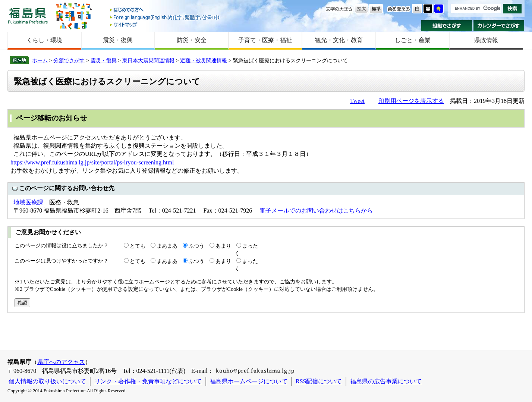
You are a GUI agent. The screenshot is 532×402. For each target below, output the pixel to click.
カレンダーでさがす (499, 26)
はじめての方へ (165, 10)
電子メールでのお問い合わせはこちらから (316, 211)
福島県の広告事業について (386, 381)
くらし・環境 (44, 40)
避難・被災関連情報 (204, 60)
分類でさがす (69, 60)
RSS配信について (319, 381)
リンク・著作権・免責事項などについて (148, 381)
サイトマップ (165, 24)
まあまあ (167, 246)
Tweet (357, 101)
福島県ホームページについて (249, 381)
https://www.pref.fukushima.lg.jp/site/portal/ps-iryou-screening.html (92, 162)
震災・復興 (118, 40)
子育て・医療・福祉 (265, 40)
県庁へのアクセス (61, 362)
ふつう (196, 246)
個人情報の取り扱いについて (47, 381)
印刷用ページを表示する (411, 101)
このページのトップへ (487, 337)
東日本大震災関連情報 (148, 60)
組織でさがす (447, 26)
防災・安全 (192, 40)
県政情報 (486, 40)
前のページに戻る (408, 337)
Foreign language (165, 17)
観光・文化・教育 (339, 40)
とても (138, 246)
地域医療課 (28, 202)
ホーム (40, 60)
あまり (223, 246)
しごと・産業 (413, 40)
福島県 (28, 15)
